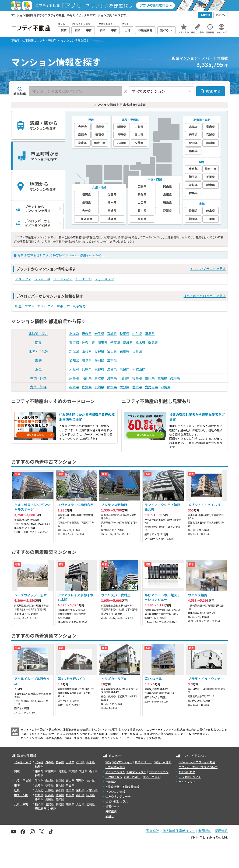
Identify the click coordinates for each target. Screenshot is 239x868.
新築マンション (136, 772)
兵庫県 (87, 369)
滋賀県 (112, 369)
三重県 (112, 360)
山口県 (125, 378)
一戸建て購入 (114, 777)
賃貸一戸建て (163, 762)
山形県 (137, 334)
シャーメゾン (104, 279)
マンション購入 (115, 772)
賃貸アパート (143, 762)
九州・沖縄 (38, 387)
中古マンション (159, 772)
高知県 (175, 378)
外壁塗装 (111, 811)
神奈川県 (88, 342)
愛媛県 (162, 378)
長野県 (99, 351)
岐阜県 (87, 360)
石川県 (125, 351)
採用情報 (221, 831)
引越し (110, 816)
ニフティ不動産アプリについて (198, 767)
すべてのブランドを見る (208, 269)
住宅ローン (112, 806)
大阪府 (74, 369)
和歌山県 (139, 369)
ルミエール (84, 279)
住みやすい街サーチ (118, 796)
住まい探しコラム (117, 801)
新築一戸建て (132, 777)
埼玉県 (103, 342)
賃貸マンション (122, 762)
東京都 (74, 342)
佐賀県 (87, 387)
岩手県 (99, 334)
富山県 (112, 351)
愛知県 (74, 360)
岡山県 (87, 378)
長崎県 (99, 387)
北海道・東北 (38, 334)
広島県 (74, 378)
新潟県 (74, 351)
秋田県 (125, 334)
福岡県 (74, 387)
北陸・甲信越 (38, 351)
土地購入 (111, 782)
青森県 (87, 334)
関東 (38, 342)
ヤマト (29, 306)
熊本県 (112, 387)
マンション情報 (115, 791)
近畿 (38, 369)
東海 (38, 360)
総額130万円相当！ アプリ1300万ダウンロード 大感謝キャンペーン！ (62, 255)
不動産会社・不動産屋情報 (122, 787)
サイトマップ (187, 782)
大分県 (125, 387)
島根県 (112, 378)
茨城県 (128, 342)
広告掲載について (190, 777)
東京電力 (79, 306)
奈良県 (125, 369)
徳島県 (137, 378)
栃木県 (141, 342)
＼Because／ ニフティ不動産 (197, 762)
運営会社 (153, 831)
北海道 (74, 334)
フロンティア (63, 279)
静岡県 (99, 360)
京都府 (99, 369)
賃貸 (108, 762)
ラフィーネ (42, 279)
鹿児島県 (151, 387)
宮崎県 (137, 387)
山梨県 (87, 351)
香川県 (150, 378)
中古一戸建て (152, 777)
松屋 (18, 306)
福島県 (150, 334)
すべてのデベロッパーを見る (205, 296)
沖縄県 (166, 387)
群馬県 (153, 342)
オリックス (45, 306)
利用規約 (205, 831)
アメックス (23, 279)
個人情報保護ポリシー (179, 831)
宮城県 (112, 334)
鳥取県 (99, 378)
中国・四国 (38, 378)
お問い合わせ (187, 772)
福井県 (137, 351)
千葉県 (115, 342)
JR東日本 (63, 306)
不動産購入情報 (115, 767)
